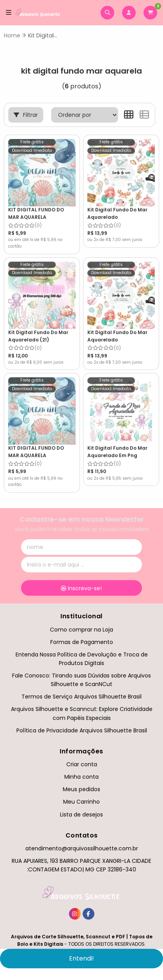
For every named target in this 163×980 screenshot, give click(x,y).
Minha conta (81, 777)
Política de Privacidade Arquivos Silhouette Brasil (82, 730)
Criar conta (82, 764)
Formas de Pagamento (82, 642)
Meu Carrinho (81, 802)
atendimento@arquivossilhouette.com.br (82, 848)
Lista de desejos (81, 815)
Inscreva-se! (81, 588)
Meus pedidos (81, 789)
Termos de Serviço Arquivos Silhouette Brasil (81, 697)
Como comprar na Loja (81, 630)
